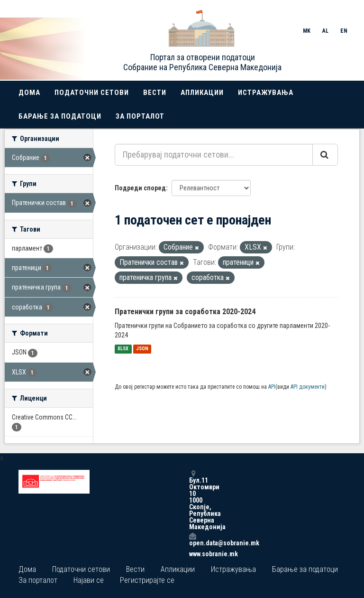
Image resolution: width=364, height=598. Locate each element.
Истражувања (266, 93)
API (272, 387)
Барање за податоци (60, 116)
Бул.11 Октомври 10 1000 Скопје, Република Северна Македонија (192, 500)
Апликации (202, 93)
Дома (29, 93)
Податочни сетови (92, 93)
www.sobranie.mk (192, 554)
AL (325, 31)
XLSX (123, 349)
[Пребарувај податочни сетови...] (214, 155)
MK (307, 31)
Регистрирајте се (147, 580)
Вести (155, 93)
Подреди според (140, 188)
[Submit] (325, 155)
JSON (142, 349)
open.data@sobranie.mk (192, 539)
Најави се (89, 580)
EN (344, 31)
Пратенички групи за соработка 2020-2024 (185, 312)
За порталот (140, 116)
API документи (308, 387)
